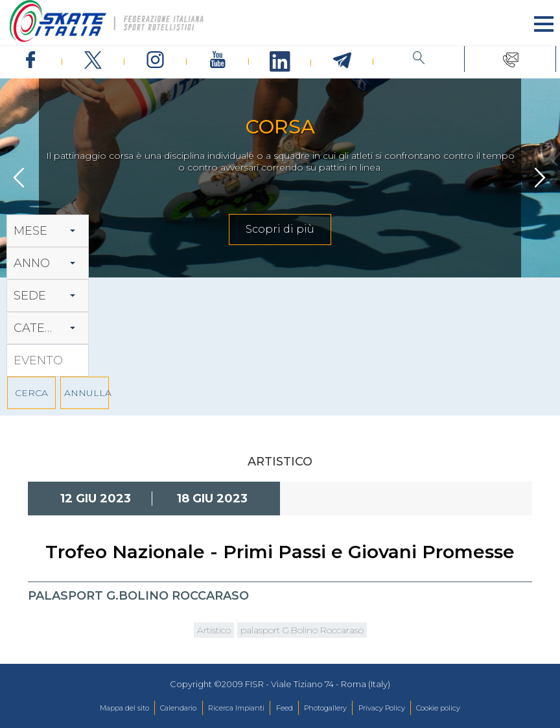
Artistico (214, 630)
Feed (285, 708)
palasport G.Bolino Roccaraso (302, 630)
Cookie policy (438, 708)
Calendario (178, 708)
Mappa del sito (124, 708)
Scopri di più (280, 229)
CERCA (31, 393)
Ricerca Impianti (236, 708)
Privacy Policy (382, 708)
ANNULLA (87, 393)
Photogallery (325, 708)
